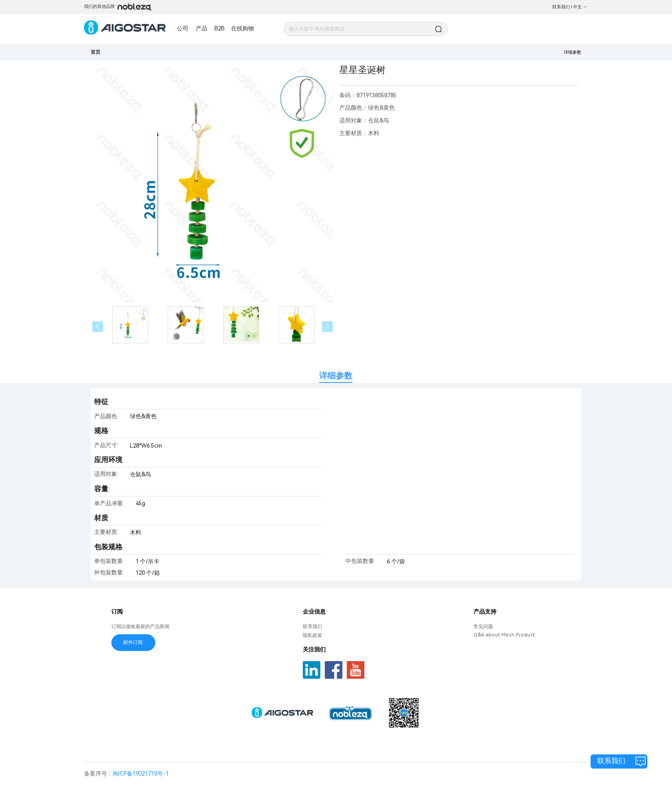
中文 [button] (580, 7)
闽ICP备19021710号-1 (141, 774)
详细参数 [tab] (336, 376)
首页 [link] (95, 52)
